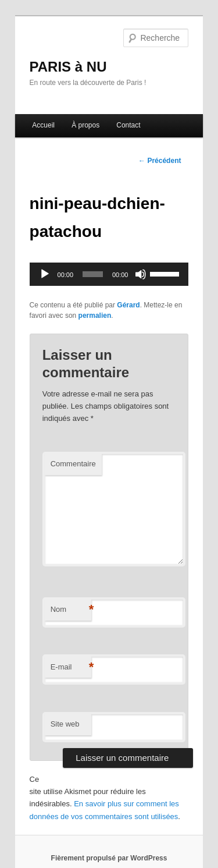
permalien (95, 316)
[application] (109, 274)
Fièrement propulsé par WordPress (109, 858)
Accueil (43, 125)
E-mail (71, 667)
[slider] (93, 274)
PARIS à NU (68, 67)
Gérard (128, 305)
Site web (65, 724)
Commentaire (73, 464)
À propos (85, 125)
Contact (128, 125)
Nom (71, 610)
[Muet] (141, 274)
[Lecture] (45, 274)
